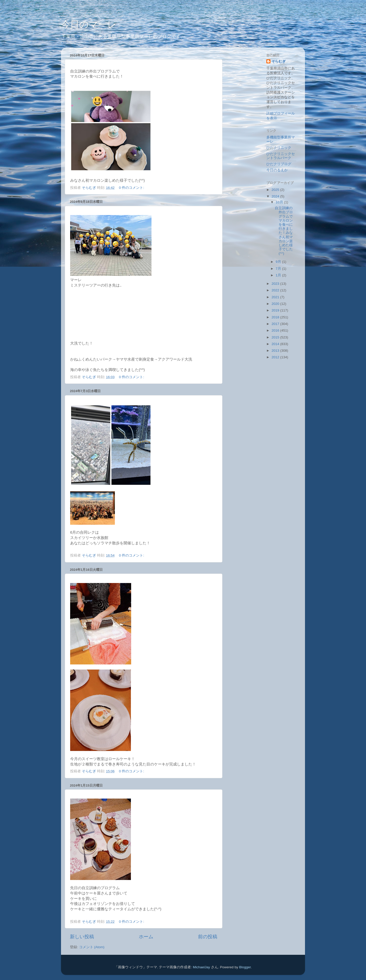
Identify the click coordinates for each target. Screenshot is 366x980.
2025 (276, 190)
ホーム (146, 937)
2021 (276, 297)
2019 (276, 310)
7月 (279, 269)
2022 (276, 290)
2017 (276, 324)
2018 (276, 317)
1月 (279, 275)
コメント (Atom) (92, 947)
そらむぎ (279, 61)
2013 (276, 351)
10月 (280, 202)
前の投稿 (208, 937)
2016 (276, 330)
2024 (276, 196)
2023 (276, 284)
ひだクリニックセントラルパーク (281, 156)
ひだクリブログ (279, 164)
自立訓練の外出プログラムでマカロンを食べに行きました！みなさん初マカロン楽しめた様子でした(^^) (284, 231)
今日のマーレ (89, 24)
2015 (276, 337)
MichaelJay (202, 967)
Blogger (245, 967)
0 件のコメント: (132, 188)
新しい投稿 (82, 937)
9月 (279, 262)
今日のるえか (277, 170)
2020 (276, 304)
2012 (276, 357)
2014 (276, 344)
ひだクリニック (279, 148)
